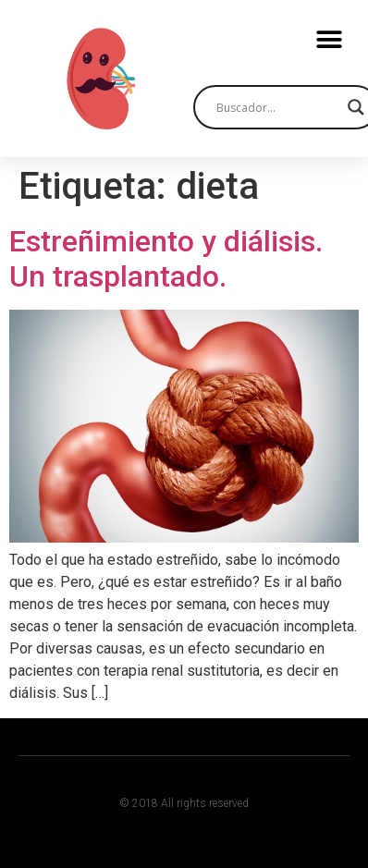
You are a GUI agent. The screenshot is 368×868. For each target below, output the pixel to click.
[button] (329, 39)
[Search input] (277, 107)
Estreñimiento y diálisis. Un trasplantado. (166, 259)
